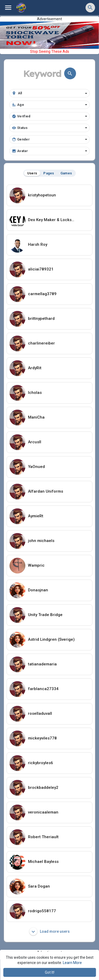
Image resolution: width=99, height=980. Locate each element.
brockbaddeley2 (43, 788)
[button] (90, 8)
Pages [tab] (49, 173)
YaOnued (36, 467)
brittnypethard (41, 319)
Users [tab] (32, 173)
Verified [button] (49, 116)
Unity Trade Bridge (45, 615)
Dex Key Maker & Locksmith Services (53, 220)
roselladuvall (40, 713)
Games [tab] (66, 173)
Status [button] (49, 128)
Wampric (36, 565)
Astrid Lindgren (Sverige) (51, 639)
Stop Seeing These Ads (50, 51)
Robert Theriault (43, 837)
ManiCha (36, 417)
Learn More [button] (72, 963)
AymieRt (36, 516)
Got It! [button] (50, 972)
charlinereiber (41, 343)
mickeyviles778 (42, 738)
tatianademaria (42, 664)
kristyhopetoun (42, 195)
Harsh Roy (38, 244)
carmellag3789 (42, 294)
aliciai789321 (41, 269)
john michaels (41, 541)
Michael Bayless (43, 862)
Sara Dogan (39, 886)
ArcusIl (35, 442)
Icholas (35, 393)
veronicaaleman (43, 812)
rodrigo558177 (42, 911)
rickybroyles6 (41, 763)
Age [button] (49, 105)
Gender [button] (49, 139)
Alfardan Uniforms (46, 491)
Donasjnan (38, 590)
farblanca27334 (43, 689)
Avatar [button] (49, 151)
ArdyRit (35, 368)
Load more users (49, 931)
